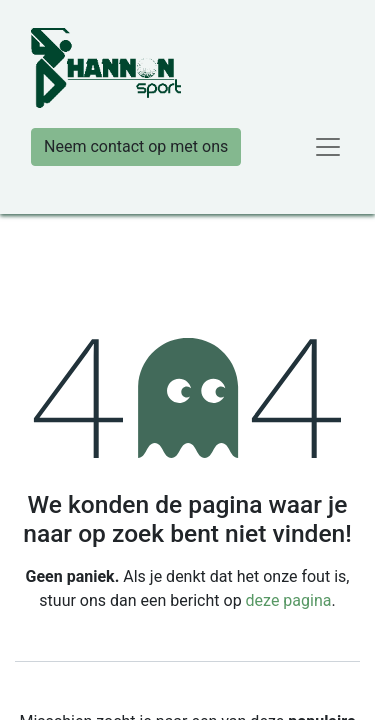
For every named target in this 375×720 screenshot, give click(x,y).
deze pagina (289, 600)
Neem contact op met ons (136, 146)
